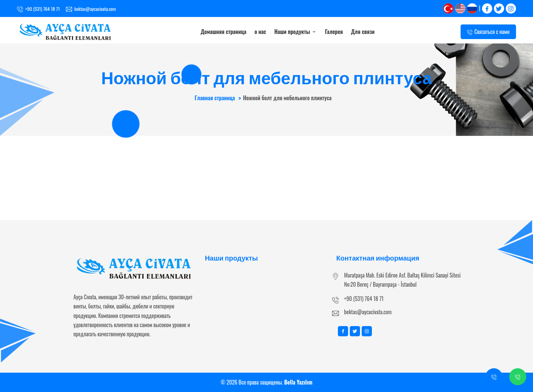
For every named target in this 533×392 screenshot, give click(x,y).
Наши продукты (296, 32)
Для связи (363, 32)
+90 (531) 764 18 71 (364, 299)
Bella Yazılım (298, 382)
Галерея (334, 32)
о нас (260, 32)
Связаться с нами (488, 32)
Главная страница (215, 98)
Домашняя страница (223, 32)
